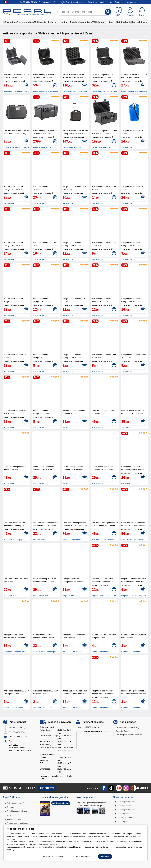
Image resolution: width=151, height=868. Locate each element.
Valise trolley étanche (42, 147)
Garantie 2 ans (122, 731)
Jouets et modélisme (81, 22)
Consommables (25, 22)
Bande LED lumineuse (72, 652)
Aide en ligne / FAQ (17, 728)
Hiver (110, 22)
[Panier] (142, 12)
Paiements (88, 727)
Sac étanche (127, 147)
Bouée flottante (39, 540)
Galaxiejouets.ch (124, 806)
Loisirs (52, 22)
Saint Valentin (124, 22)
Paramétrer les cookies (82, 857)
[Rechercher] (108, 12)
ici (13, 850)
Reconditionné (139, 22)
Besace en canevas (130, 484)
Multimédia (40, 22)
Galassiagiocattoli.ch (126, 814)
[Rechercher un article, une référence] (85, 12)
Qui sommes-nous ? (15, 803)
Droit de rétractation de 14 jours (129, 727)
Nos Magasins (132, 2)
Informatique (10, 22)
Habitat (64, 22)
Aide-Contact (116, 2)
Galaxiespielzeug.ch (125, 810)
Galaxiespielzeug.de (126, 802)
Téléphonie (98, 22)
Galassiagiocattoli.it (125, 822)
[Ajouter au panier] (26, 85)
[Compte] (131, 12)
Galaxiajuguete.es (125, 818)
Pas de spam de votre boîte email (130, 735)
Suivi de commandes (97, 2)
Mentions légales (14, 819)
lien (13, 839)
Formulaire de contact (18, 737)
